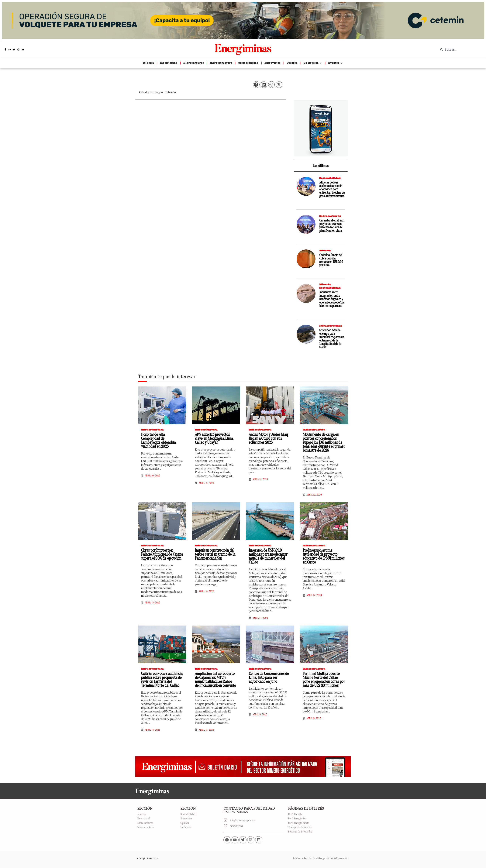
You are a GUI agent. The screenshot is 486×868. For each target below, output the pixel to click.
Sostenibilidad (330, 178)
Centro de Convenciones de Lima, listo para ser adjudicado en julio (269, 678)
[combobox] (460, 50)
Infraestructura (331, 326)
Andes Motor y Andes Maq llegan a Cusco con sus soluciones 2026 (268, 438)
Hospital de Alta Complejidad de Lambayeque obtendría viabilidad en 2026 (158, 440)
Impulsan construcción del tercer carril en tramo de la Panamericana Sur (215, 554)
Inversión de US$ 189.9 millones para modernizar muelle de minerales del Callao (268, 556)
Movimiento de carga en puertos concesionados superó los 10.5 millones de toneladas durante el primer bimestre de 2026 (324, 442)
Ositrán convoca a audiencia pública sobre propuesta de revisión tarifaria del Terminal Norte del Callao (162, 679)
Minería (325, 250)
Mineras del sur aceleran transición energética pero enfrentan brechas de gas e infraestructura (332, 189)
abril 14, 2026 (260, 618)
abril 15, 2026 (206, 483)
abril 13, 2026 (206, 730)
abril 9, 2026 (260, 715)
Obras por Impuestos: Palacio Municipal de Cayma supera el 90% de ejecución (162, 554)
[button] (256, 85)
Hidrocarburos (330, 216)
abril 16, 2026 (152, 476)
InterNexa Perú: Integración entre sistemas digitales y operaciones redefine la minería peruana (332, 299)
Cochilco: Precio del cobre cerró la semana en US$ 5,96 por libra (331, 260)
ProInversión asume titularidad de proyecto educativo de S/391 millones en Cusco (324, 556)
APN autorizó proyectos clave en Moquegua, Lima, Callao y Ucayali (214, 438)
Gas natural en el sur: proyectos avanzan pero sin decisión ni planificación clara (332, 226)
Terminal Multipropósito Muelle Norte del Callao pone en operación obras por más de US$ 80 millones (324, 679)
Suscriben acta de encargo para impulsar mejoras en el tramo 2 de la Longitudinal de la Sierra (332, 339)
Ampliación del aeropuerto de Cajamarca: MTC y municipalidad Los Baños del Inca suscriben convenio (215, 679)
